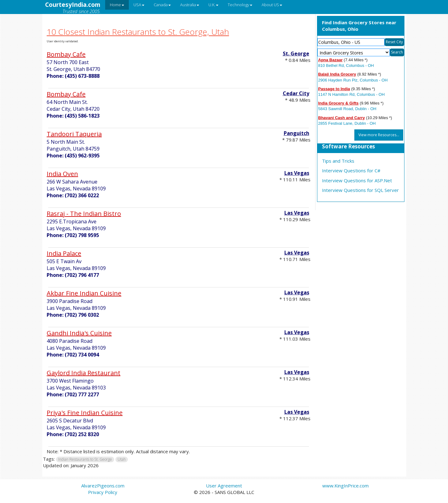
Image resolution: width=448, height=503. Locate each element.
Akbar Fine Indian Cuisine (84, 293)
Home (117, 5)
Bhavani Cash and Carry (342, 118)
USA (139, 5)
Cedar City (296, 93)
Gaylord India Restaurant (84, 373)
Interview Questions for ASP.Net (357, 180)
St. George (296, 54)
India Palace (64, 253)
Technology (240, 5)
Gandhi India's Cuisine (79, 333)
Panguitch (296, 133)
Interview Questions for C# (351, 170)
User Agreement (224, 486)
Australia (190, 5)
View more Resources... (379, 135)
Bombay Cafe (66, 54)
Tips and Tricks (338, 161)
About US (272, 5)
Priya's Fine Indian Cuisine (85, 413)
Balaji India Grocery (337, 74)
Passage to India (334, 89)
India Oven (62, 174)
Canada (162, 5)
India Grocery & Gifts (338, 103)
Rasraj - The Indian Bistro (84, 214)
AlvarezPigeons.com (103, 486)
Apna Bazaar (331, 60)
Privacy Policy (103, 492)
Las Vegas (297, 173)
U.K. (213, 5)
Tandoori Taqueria (74, 134)
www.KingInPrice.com (345, 486)
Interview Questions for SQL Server (360, 190)
